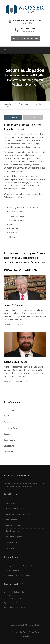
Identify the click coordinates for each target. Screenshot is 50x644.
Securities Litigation (14, 537)
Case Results (10, 440)
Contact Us (9, 452)
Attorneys (33, 117)
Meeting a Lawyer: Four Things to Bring (19, 566)
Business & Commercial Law (18, 514)
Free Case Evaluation (26, 38)
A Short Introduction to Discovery (17, 576)
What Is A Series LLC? (12, 571)
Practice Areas (10, 410)
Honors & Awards (12, 428)
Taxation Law (12, 542)
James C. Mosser (14, 305)
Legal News (9, 446)
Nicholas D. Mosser (16, 362)
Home (15, 632)
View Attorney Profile (15, 325)
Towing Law (11, 548)
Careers (7, 434)
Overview (13, 117)
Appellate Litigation (14, 503)
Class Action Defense (15, 525)
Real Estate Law (13, 531)
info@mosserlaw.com (17, 607)
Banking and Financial (15, 508)
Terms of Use (26, 636)
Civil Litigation (12, 520)
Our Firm (8, 416)
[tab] (13, 117)
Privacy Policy (34, 632)
